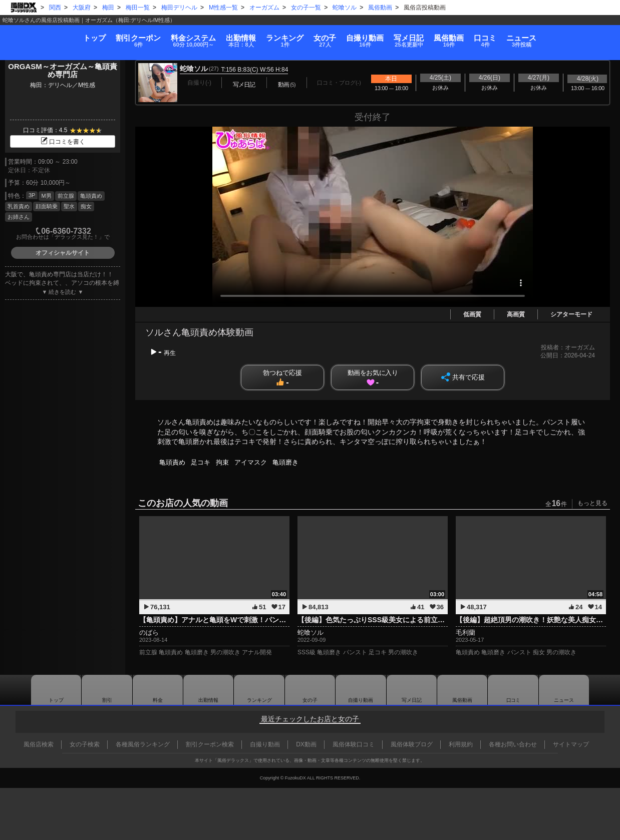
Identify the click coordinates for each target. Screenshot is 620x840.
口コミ (533, 36)
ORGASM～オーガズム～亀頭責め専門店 (63, 71)
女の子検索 (85, 744)
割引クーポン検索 (210, 744)
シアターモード (571, 314)
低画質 (472, 314)
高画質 (516, 314)
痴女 (86, 206)
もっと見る (592, 503)
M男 (46, 196)
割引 (91, 36)
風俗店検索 (39, 744)
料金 (158, 36)
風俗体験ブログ (412, 744)
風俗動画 (485, 36)
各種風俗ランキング (143, 744)
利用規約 (461, 744)
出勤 (217, 36)
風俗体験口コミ (354, 744)
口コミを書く (63, 142)
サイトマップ (571, 744)
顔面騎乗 (47, 206)
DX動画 (306, 744)
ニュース (581, 36)
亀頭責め (91, 196)
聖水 (69, 206)
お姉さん (19, 217)
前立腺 (66, 196)
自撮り (377, 36)
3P (32, 195)
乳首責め (19, 206)
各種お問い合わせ (513, 744)
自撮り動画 (361, 690)
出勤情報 (208, 690)
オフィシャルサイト (63, 253)
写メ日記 (412, 690)
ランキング (273, 36)
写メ (433, 36)
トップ (35, 33)
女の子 (325, 36)
